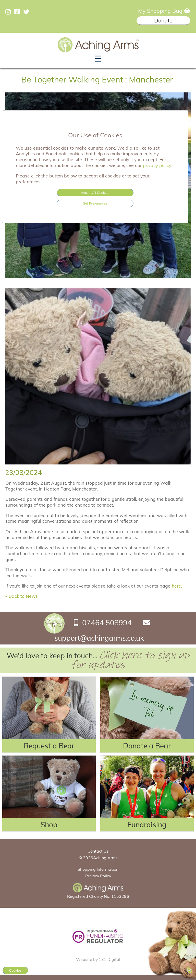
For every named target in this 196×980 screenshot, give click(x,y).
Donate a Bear (147, 746)
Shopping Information (98, 869)
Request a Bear (49, 746)
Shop (49, 825)
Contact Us (98, 851)
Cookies (15, 970)
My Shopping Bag (164, 11)
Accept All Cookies (95, 193)
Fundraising (147, 825)
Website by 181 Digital (98, 959)
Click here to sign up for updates (131, 660)
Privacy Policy (98, 876)
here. (177, 586)
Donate (163, 20)
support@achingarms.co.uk (99, 638)
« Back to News (22, 596)
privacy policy (158, 165)
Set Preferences (95, 203)
